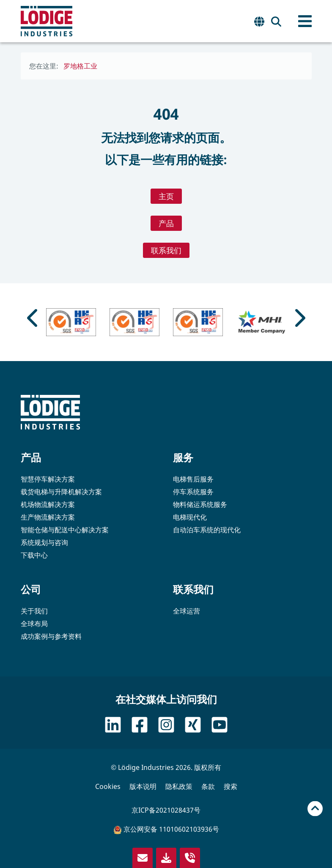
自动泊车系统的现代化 (207, 530)
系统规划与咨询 (44, 542)
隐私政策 (179, 786)
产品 (166, 223)
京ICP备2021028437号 (166, 810)
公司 (31, 589)
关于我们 (34, 611)
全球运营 (187, 611)
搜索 (230, 786)
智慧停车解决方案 (48, 479)
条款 (208, 786)
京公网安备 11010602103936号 (166, 829)
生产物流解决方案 (48, 517)
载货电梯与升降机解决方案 (61, 492)
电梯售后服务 (193, 479)
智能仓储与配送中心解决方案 (65, 530)
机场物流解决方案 (48, 504)
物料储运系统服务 (200, 504)
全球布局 (34, 624)
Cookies (108, 786)
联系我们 (166, 250)
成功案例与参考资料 (51, 636)
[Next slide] (299, 318)
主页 (166, 196)
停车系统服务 (193, 492)
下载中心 (34, 555)
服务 (183, 457)
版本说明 (143, 786)
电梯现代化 (190, 517)
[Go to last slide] (33, 318)
